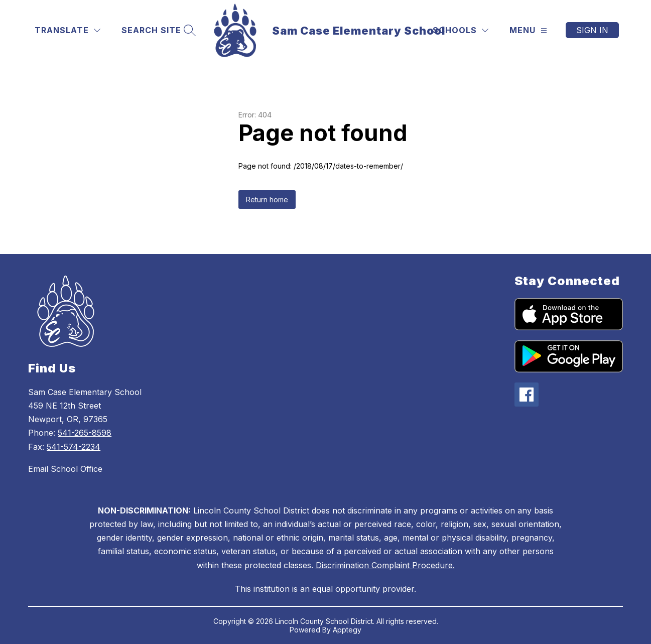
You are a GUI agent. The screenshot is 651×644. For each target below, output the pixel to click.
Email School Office (65, 469)
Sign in (592, 30)
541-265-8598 (85, 433)
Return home (267, 200)
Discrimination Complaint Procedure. (385, 565)
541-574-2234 (74, 447)
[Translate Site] (68, 30)
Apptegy (347, 630)
